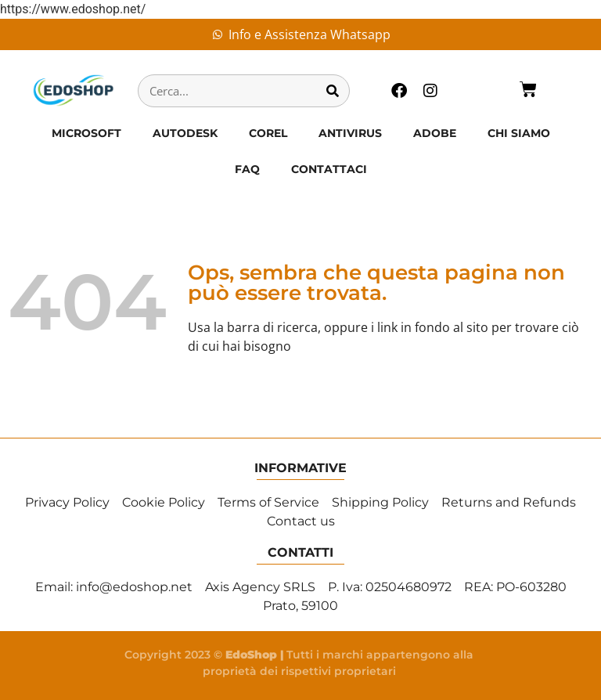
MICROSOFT (86, 133)
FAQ (247, 169)
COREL (268, 133)
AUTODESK (185, 133)
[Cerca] (333, 91)
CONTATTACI (329, 169)
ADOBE (435, 133)
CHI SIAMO (519, 133)
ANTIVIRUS (350, 133)
